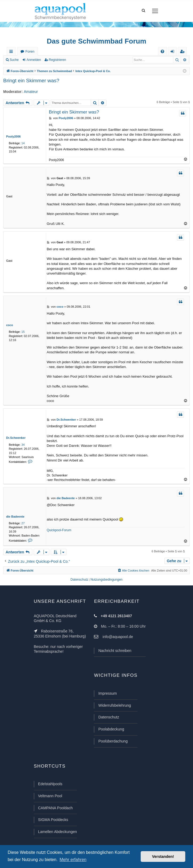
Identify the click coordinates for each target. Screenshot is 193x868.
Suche (14, 60)
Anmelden (34, 60)
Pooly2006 (13, 136)
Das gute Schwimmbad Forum (96, 41)
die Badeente (15, 517)
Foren (30, 51)
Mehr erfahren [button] (73, 860)
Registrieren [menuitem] (183, 52)
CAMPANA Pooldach (56, 808)
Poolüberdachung (113, 741)
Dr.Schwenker (16, 438)
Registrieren (58, 60)
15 (23, 332)
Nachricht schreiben (115, 651)
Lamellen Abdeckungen (58, 832)
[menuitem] (162, 51)
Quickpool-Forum (59, 530)
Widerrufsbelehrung (115, 705)
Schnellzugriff (12, 52)
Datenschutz (109, 717)
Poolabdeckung (111, 729)
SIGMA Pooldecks (53, 820)
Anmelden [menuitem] (174, 52)
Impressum (107, 693)
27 (23, 523)
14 (23, 143)
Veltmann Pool (50, 796)
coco (10, 325)
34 (23, 445)
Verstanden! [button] (163, 857)
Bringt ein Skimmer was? (31, 81)
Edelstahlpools (50, 784)
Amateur (31, 92)
